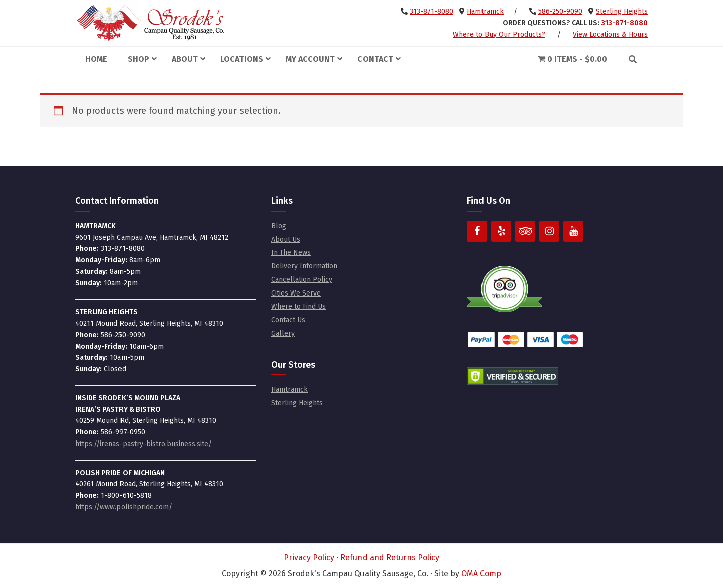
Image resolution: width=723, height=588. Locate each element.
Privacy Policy (309, 558)
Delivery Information (304, 266)
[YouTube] (573, 231)
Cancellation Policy (302, 280)
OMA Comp (481, 574)
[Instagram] (549, 231)
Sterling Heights (622, 11)
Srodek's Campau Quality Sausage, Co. (151, 23)
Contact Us (288, 320)
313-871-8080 (432, 11)
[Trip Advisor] (525, 231)
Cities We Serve (296, 293)
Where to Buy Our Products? (499, 34)
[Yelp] (501, 231)
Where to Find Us (298, 306)
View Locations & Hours (610, 34)
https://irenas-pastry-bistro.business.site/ (144, 444)
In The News (291, 253)
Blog (279, 226)
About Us (286, 240)
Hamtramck (485, 11)
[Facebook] (477, 231)
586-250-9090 (560, 11)
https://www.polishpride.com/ (124, 507)
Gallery (283, 333)
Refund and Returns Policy (390, 558)
